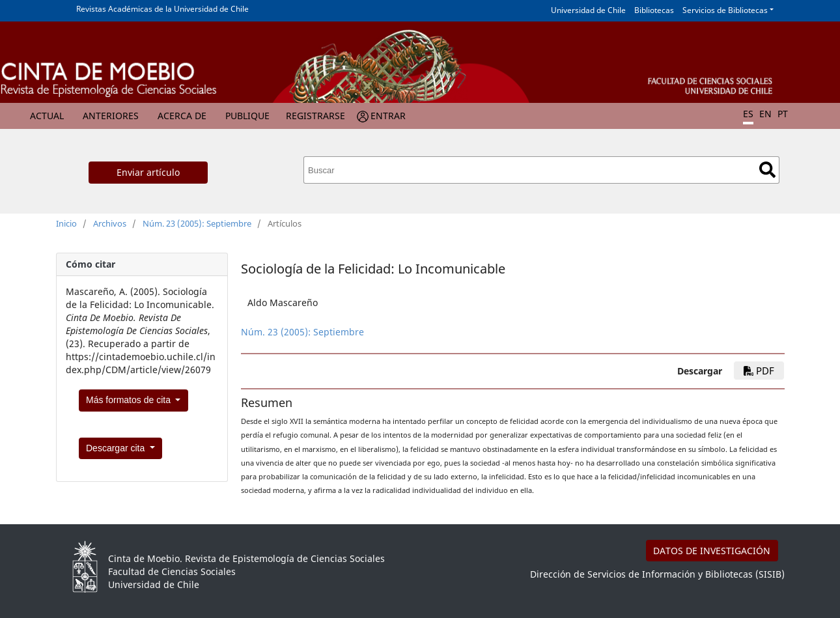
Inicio (66, 223)
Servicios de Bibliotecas (725, 10)
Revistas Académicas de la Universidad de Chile (162, 9)
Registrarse (315, 116)
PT (783, 114)
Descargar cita (117, 448)
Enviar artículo (148, 172)
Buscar (767, 170)
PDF (759, 371)
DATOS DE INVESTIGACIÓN (712, 551)
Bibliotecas (654, 10)
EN (765, 114)
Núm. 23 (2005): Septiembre (197, 223)
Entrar (388, 116)
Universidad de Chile (588, 10)
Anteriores (111, 116)
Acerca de (182, 116)
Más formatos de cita (130, 400)
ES (748, 114)
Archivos (110, 223)
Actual (47, 116)
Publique (247, 116)
